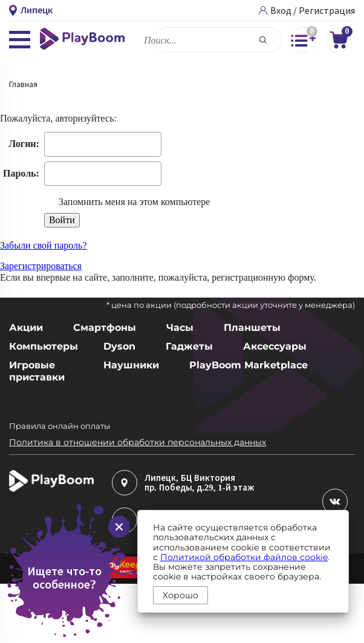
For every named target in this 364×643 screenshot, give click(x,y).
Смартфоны (105, 328)
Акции (26, 328)
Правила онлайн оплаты (60, 426)
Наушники (131, 365)
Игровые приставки (37, 371)
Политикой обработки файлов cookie (244, 557)
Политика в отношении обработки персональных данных (138, 442)
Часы (180, 328)
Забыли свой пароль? (44, 245)
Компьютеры (41, 346)
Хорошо (180, 595)
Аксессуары (275, 346)
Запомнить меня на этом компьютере (133, 202)
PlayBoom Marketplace (249, 365)
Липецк (160, 478)
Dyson (119, 346)
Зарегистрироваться (41, 266)
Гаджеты (189, 346)
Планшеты (252, 328)
